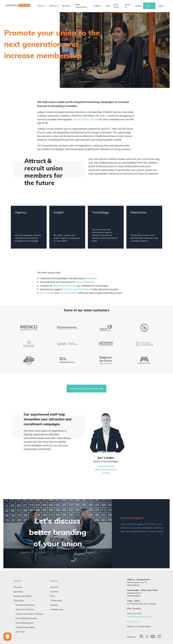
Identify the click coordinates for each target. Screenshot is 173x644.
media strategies (85, 282)
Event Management (24, 623)
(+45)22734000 (106, 466)
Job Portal (20, 632)
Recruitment (47, 293)
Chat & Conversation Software (29, 614)
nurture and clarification (77, 289)
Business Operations (23, 596)
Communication (69, 293)
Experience (18, 592)
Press (53, 596)
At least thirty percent (86, 119)
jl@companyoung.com (106, 469)
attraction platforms (64, 286)
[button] (7, 637)
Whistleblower (57, 610)
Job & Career (116, 6)
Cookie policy (56, 601)
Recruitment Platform (25, 605)
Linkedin (106, 473)
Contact (138, 6)
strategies (92, 278)
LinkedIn (54, 605)
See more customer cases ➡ (86, 388)
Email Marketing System (26, 619)
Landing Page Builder (25, 628)
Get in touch (148, 6)
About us (54, 587)
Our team (55, 592)
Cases (108, 6)
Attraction (18, 587)
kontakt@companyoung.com (140, 617)
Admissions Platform (25, 610)
